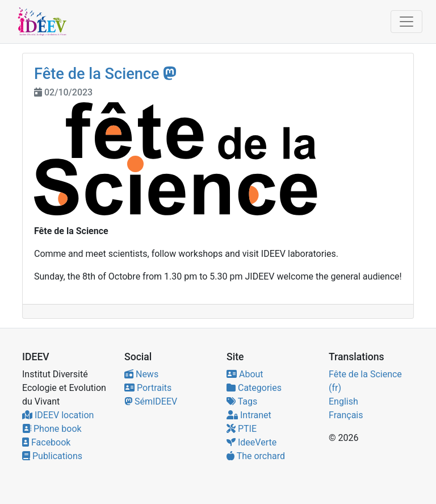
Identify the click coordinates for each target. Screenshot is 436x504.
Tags (242, 401)
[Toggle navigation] (406, 22)
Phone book (52, 429)
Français (346, 415)
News (141, 374)
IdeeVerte (251, 442)
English (343, 401)
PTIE (242, 429)
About (245, 374)
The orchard (256, 456)
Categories (254, 388)
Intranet (249, 415)
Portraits (148, 388)
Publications (52, 456)
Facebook (46, 442)
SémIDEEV (151, 401)
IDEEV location (58, 415)
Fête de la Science (97, 74)
